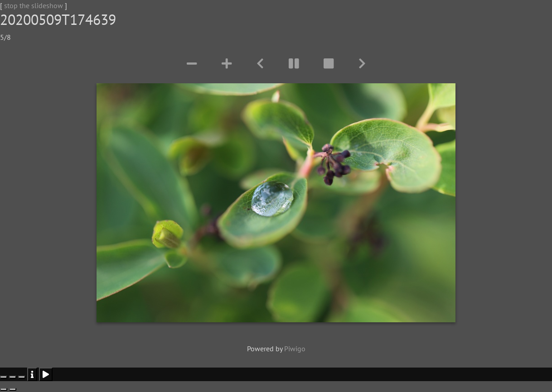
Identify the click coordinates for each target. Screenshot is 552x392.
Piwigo (295, 349)
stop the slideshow (34, 5)
